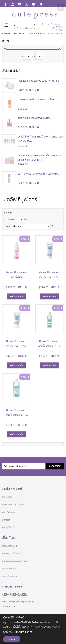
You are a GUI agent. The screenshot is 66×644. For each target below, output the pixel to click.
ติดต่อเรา (6, 520)
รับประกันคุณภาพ (10, 576)
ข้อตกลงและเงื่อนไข (10, 569)
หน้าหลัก (6, 34)
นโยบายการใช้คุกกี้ (23, 632)
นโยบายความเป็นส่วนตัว (12, 554)
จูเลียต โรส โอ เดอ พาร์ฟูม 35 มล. (34, 118)
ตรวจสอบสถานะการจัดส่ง (13, 505)
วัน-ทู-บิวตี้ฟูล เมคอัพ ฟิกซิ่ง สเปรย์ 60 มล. (38, 174)
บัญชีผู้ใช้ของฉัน (9, 527)
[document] (33, 629)
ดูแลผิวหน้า (19, 34)
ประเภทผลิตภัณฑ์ (36, 34)
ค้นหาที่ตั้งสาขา (8, 512)
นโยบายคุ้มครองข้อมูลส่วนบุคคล (16, 561)
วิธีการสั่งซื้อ (7, 497)
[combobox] (36, 28)
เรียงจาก (8, 226)
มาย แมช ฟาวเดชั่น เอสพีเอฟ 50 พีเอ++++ (38, 99)
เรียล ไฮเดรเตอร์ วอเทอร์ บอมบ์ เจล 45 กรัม (38, 81)
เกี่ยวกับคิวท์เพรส (10, 546)
